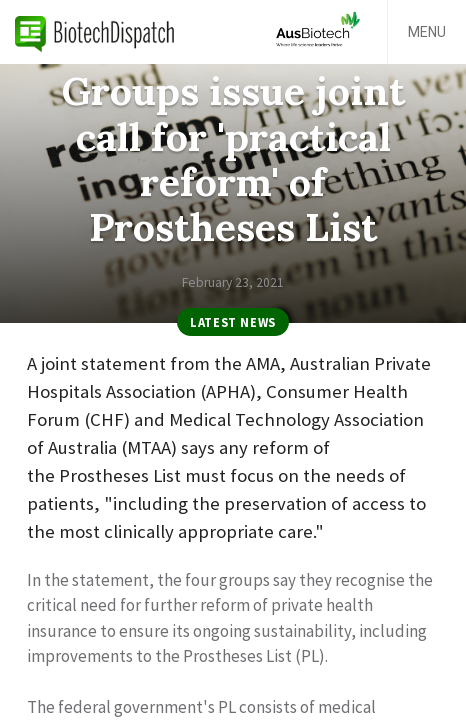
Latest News (233, 322)
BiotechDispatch (95, 32)
